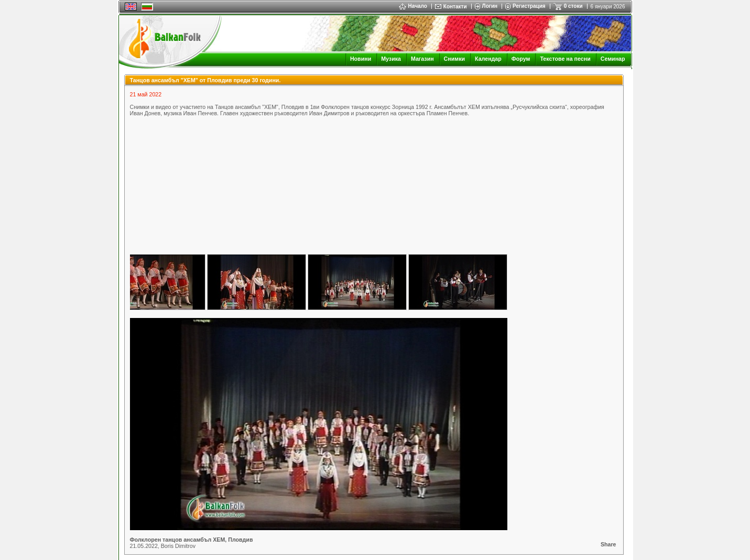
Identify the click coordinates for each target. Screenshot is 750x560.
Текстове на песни (565, 59)
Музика (391, 59)
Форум (521, 59)
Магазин (422, 59)
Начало (413, 6)
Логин (490, 6)
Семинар (613, 59)
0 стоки (573, 6)
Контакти (455, 7)
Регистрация (529, 6)
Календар (488, 59)
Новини (361, 59)
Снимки (454, 59)
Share (608, 544)
